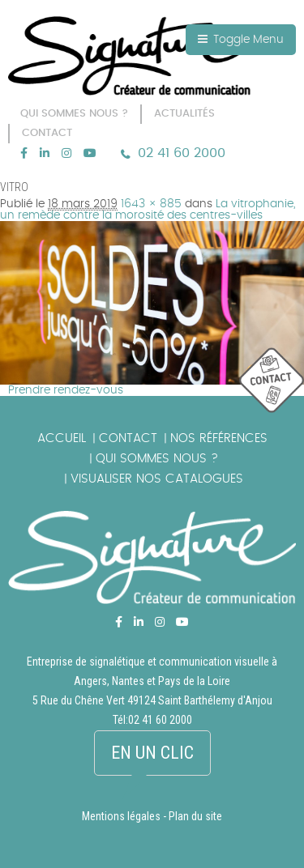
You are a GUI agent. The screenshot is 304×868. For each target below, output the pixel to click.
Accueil (62, 438)
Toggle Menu (241, 39)
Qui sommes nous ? (157, 459)
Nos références (219, 438)
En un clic (152, 753)
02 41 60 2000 (182, 153)
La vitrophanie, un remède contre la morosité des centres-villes (148, 210)
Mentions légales (121, 816)
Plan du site (195, 816)
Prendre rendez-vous (66, 390)
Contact (128, 438)
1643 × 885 (151, 204)
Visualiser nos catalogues (157, 479)
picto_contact (272, 381)
